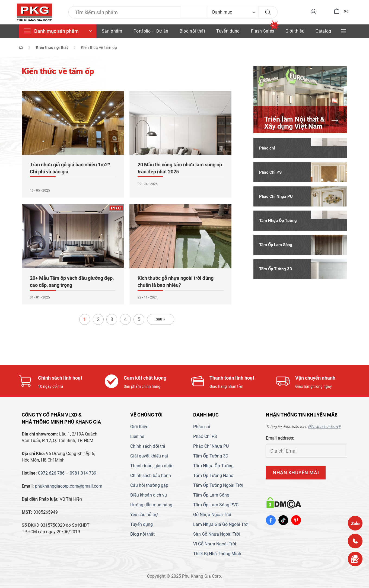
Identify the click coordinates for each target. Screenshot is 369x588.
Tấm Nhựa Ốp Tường (213, 466)
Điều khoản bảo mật (324, 427)
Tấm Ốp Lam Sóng (211, 495)
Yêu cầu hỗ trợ (144, 515)
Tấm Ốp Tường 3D (211, 456)
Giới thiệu (295, 31)
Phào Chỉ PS (205, 437)
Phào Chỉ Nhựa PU (211, 446)
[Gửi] (266, 12)
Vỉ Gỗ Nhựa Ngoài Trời (215, 544)
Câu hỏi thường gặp (149, 486)
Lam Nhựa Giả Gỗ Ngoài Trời (221, 525)
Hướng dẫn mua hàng (151, 505)
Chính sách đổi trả (148, 446)
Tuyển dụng (228, 31)
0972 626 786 (51, 473)
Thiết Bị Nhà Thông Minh (217, 554)
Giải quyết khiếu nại (149, 456)
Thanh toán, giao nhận (152, 466)
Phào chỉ (202, 427)
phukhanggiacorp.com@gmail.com (69, 486)
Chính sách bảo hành (151, 476)
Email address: (280, 438)
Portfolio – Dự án (151, 31)
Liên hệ (137, 437)
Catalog (323, 31)
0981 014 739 (83, 473)
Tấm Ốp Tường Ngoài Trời (218, 486)
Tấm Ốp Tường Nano (213, 476)
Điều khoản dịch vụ (149, 495)
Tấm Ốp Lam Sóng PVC (216, 505)
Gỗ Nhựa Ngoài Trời (212, 515)
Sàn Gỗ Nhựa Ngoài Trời (217, 534)
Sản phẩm (112, 31)
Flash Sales (263, 31)
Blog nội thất (192, 31)
